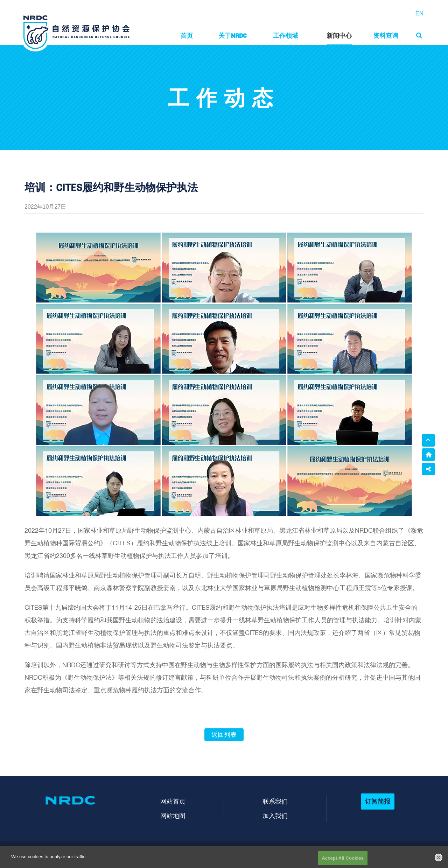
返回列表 (224, 735)
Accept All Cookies (343, 860)
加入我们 (275, 816)
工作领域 (286, 36)
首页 (187, 36)
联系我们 (275, 801)
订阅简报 (378, 801)
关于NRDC (233, 36)
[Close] (439, 860)
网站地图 (173, 816)
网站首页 (173, 801)
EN (419, 13)
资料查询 (386, 36)
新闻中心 (339, 36)
